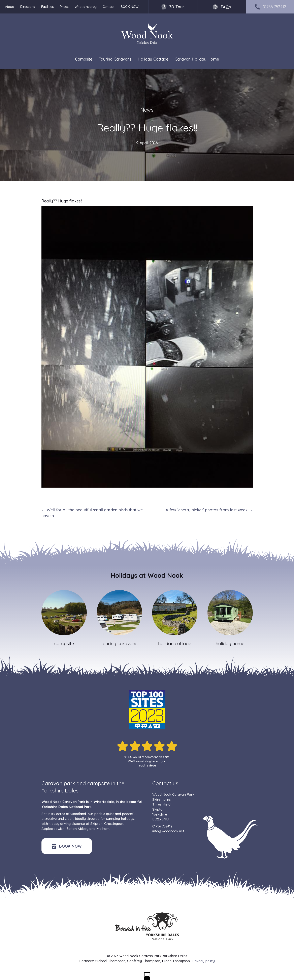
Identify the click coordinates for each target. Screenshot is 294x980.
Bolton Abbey (77, 829)
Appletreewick (53, 829)
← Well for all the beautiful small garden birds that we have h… (92, 513)
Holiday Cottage (153, 59)
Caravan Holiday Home (197, 59)
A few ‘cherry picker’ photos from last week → (209, 510)
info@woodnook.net (168, 831)
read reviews (147, 765)
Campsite (84, 59)
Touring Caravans (115, 59)
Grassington (114, 824)
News (147, 110)
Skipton (96, 824)
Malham (103, 829)
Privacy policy (204, 961)
